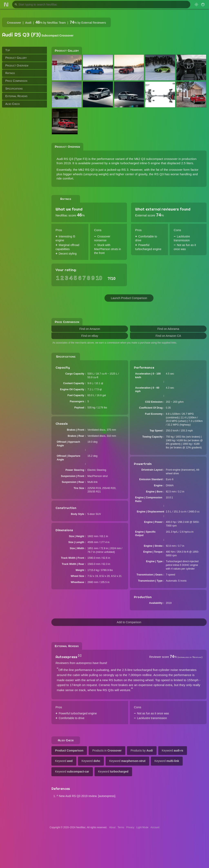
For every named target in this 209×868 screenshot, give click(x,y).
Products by (142, 750)
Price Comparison (16, 81)
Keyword (173, 750)
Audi (28, 23)
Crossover (14, 23)
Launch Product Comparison (129, 298)
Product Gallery (16, 58)
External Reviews (16, 96)
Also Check (13, 104)
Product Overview (17, 65)
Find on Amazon (90, 329)
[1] (80, 656)
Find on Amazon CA (168, 336)
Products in (107, 750)
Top (8, 50)
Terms (121, 827)
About (112, 827)
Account (155, 827)
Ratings (10, 73)
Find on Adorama (168, 329)
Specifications (14, 89)
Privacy (130, 827)
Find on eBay (90, 336)
